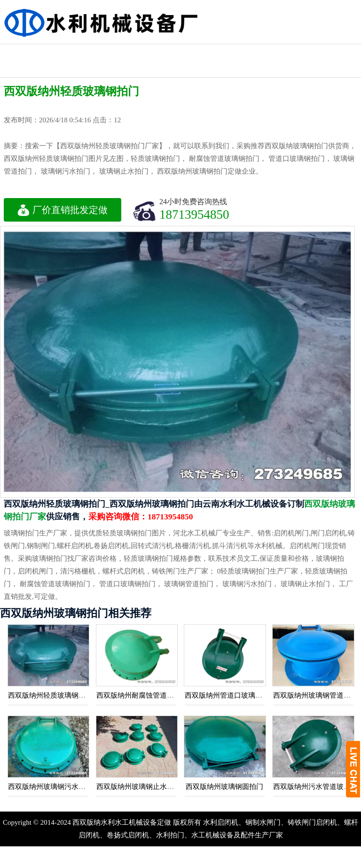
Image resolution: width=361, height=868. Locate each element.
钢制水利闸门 (26, 52)
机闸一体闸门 (333, 52)
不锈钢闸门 (231, 52)
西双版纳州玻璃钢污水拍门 (50, 787)
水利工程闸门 (180, 52)
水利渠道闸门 (333, 69)
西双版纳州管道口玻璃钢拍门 (231, 695)
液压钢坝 (77, 52)
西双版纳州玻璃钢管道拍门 (315, 695)
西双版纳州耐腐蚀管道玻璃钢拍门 (149, 695)
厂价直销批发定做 (63, 210)
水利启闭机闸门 (282, 61)
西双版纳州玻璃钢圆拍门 (224, 787)
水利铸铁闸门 (128, 52)
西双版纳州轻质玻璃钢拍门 (50, 695)
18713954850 (194, 214)
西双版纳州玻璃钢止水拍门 (139, 787)
